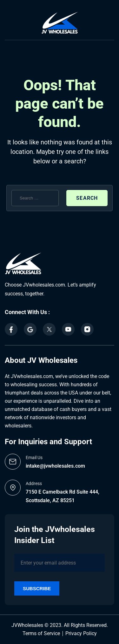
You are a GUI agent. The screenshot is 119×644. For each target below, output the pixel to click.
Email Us (34, 458)
